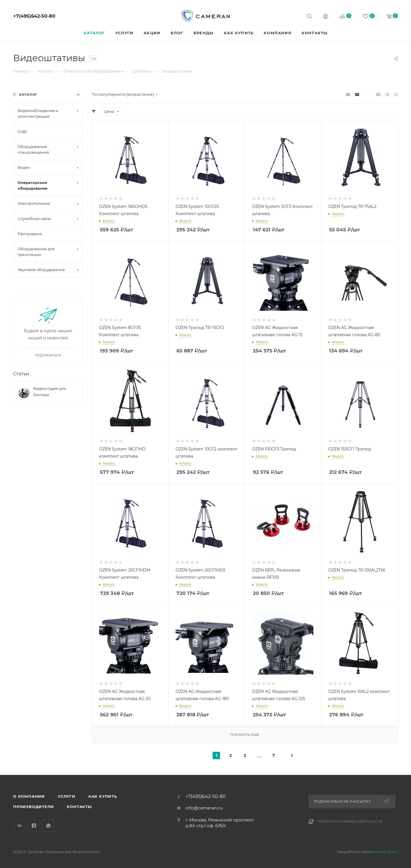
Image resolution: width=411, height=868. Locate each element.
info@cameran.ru (204, 808)
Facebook (34, 826)
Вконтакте (19, 826)
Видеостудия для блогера (50, 392)
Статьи (21, 374)
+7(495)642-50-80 (34, 16)
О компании (29, 796)
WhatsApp (48, 826)
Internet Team (385, 852)
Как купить (103, 796)
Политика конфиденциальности (350, 822)
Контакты (79, 807)
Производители (33, 807)
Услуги (67, 796)
